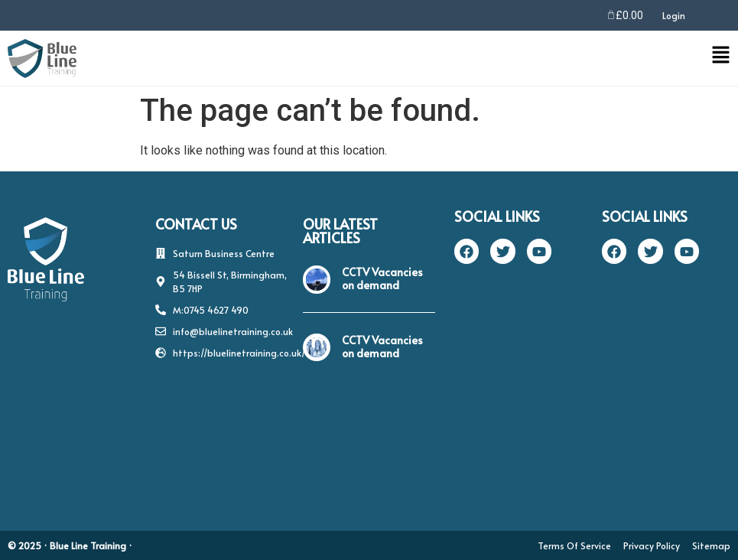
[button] (417, 58)
